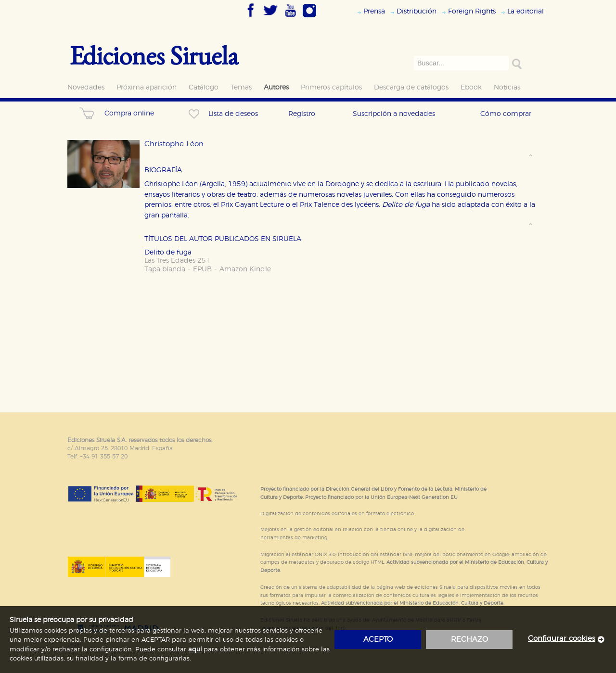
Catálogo (204, 87)
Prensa (374, 11)
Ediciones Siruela (154, 55)
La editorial (526, 11)
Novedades (86, 87)
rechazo (469, 640)
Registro (302, 114)
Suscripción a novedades (394, 114)
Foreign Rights (472, 11)
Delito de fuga (168, 252)
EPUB (202, 269)
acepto (378, 640)
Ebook (471, 87)
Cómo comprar (506, 114)
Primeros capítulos (331, 87)
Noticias (507, 87)
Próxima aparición (147, 87)
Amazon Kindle (245, 269)
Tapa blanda (165, 269)
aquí (195, 650)
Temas (241, 87)
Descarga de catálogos (411, 87)
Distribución (417, 11)
